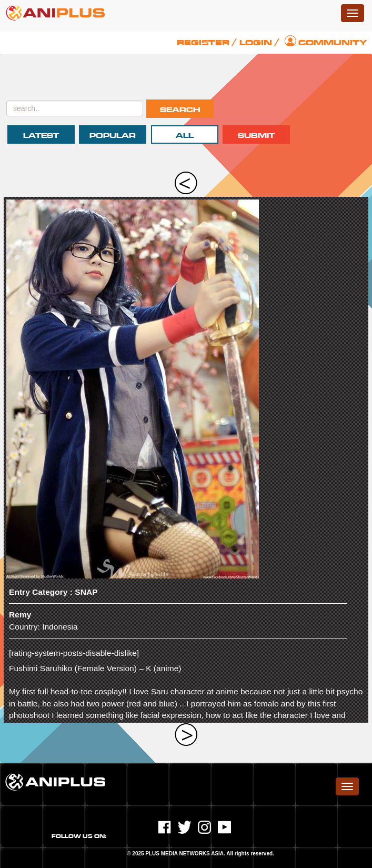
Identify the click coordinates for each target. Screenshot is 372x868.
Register (203, 43)
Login (256, 43)
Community (333, 43)
